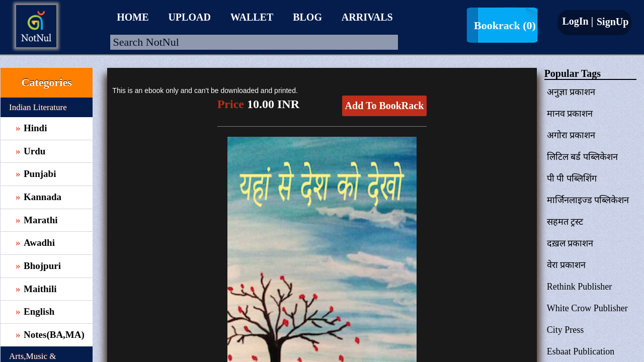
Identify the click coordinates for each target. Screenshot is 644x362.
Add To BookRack (385, 106)
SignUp (611, 22)
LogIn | (578, 21)
